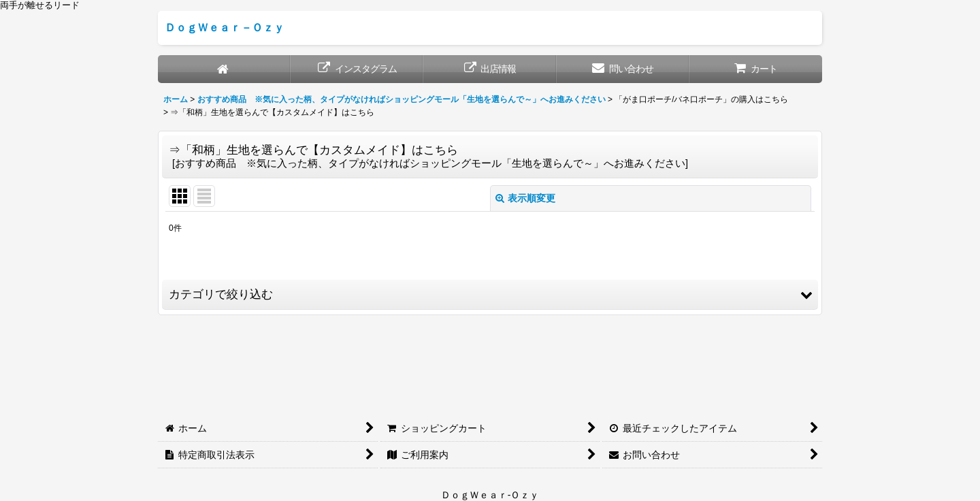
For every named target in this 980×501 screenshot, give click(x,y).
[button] (490, 295)
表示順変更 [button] (525, 198)
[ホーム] (224, 69)
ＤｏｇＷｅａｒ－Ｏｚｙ (225, 27)
